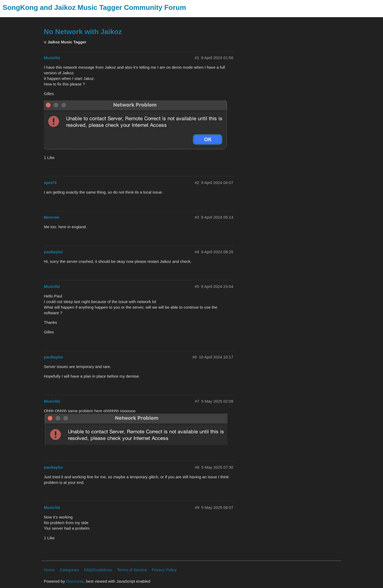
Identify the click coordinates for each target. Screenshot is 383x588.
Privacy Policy (164, 570)
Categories (69, 570)
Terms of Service (132, 570)
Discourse (75, 581)
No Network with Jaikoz (83, 32)
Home (49, 570)
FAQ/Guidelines (98, 570)
